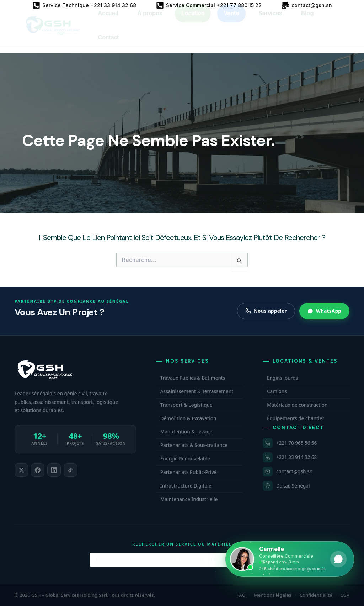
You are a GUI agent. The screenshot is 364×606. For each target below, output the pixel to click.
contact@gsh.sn (294, 471)
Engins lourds (282, 378)
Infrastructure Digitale (186, 486)
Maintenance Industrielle (189, 499)
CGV (345, 595)
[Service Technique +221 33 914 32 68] (84, 5)
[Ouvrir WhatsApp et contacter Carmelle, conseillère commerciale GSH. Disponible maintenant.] (290, 559)
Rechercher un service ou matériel (182, 544)
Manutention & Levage (186, 432)
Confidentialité (316, 595)
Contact (108, 44)
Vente (231, 20)
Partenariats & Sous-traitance (194, 445)
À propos (150, 20)
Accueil (108, 20)
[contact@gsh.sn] (307, 5)
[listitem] (21, 470)
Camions (277, 391)
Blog (307, 20)
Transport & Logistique (186, 405)
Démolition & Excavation (188, 418)
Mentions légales (273, 595)
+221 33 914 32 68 (296, 457)
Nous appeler (266, 311)
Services (270, 20)
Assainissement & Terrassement (197, 391)
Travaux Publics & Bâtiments (193, 378)
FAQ (241, 595)
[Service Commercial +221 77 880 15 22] (209, 5)
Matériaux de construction (297, 405)
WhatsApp (324, 311)
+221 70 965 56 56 (296, 443)
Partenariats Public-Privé (189, 472)
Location (193, 20)
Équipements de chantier (296, 418)
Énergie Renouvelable (185, 459)
